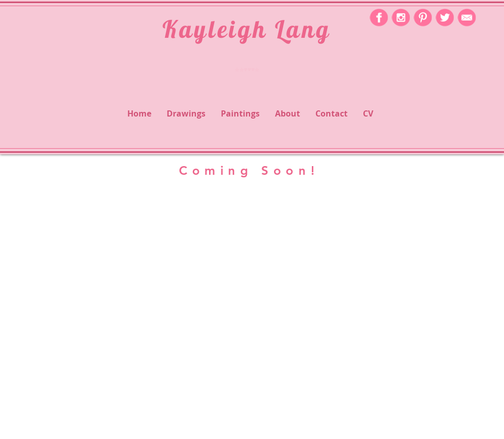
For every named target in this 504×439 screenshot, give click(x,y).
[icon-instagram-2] (401, 17)
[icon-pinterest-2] (423, 17)
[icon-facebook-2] (379, 17)
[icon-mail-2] (467, 17)
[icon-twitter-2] (445, 17)
